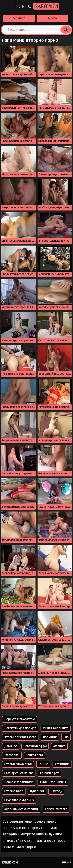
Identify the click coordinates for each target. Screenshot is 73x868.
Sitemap (66, 863)
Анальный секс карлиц (21, 809)
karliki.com (10, 863)
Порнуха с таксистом (20, 719)
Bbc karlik (50, 737)
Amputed (59, 746)
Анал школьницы (53, 782)
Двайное (11, 746)
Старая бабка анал (18, 764)
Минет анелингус (56, 728)
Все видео (19, 18)
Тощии (43, 764)
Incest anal (12, 755)
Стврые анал (14, 791)
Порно (37, 6)
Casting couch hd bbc (19, 773)
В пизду (56, 791)
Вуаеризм (37, 791)
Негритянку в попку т (20, 728)
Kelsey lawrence (56, 809)
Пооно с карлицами (19, 782)
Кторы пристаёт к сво (20, 737)
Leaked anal (35, 755)
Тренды (53, 18)
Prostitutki (62, 764)
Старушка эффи (35, 746)
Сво (66, 737)
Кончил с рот (49, 773)
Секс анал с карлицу (19, 800)
